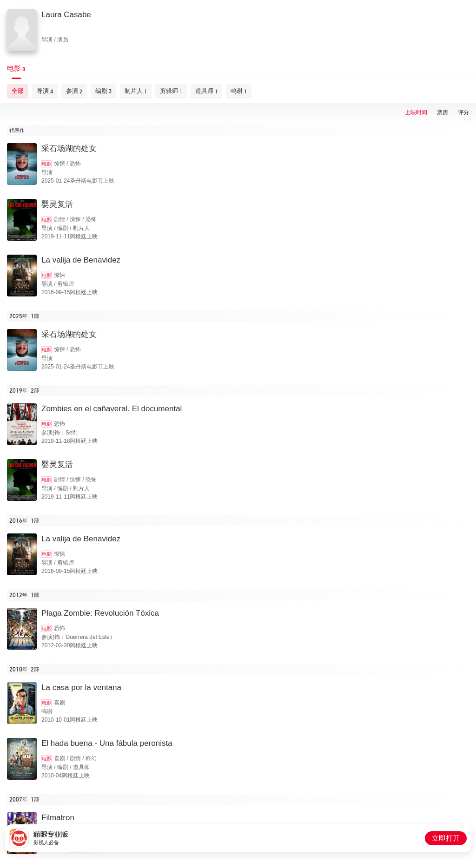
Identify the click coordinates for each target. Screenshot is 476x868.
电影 (46, 164)
